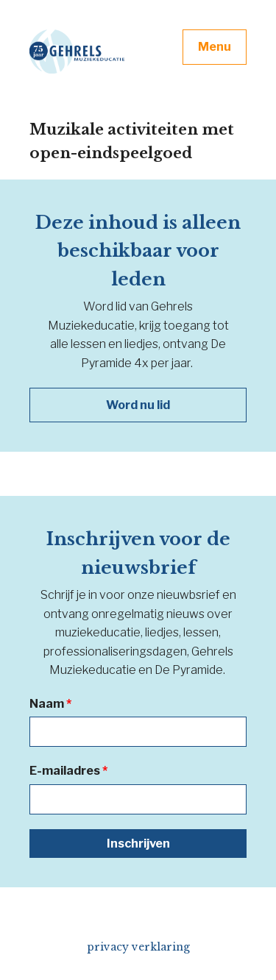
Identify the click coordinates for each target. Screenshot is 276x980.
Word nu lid (138, 405)
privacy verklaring (138, 947)
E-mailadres (68, 771)
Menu (215, 47)
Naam (50, 704)
